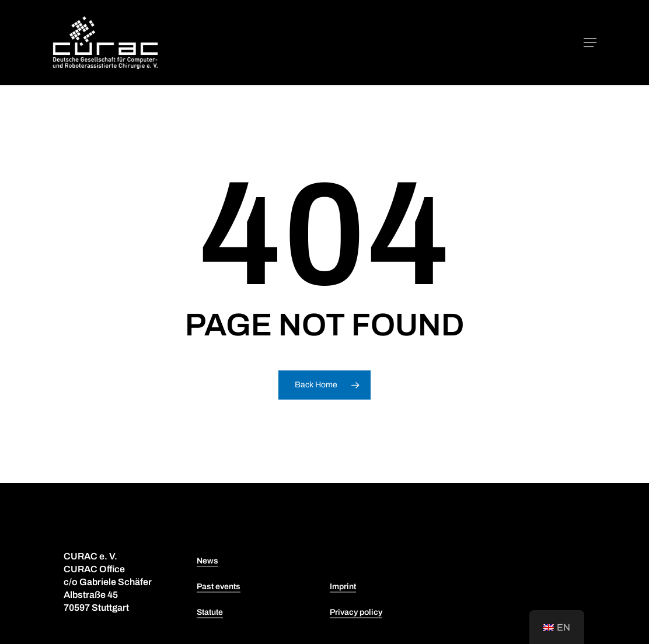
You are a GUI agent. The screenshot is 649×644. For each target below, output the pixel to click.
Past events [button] (219, 587)
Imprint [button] (343, 587)
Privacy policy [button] (356, 612)
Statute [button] (210, 612)
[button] (590, 43)
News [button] (207, 561)
